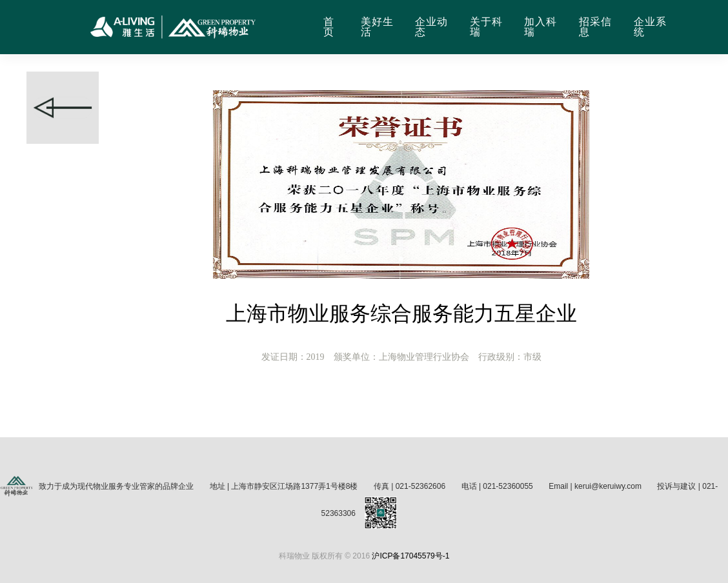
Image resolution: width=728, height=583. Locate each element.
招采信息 (595, 27)
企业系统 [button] (650, 27)
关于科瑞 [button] (486, 27)
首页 (329, 27)
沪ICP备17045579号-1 (410, 556)
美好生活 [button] (377, 27)
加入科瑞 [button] (541, 27)
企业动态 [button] (431, 27)
